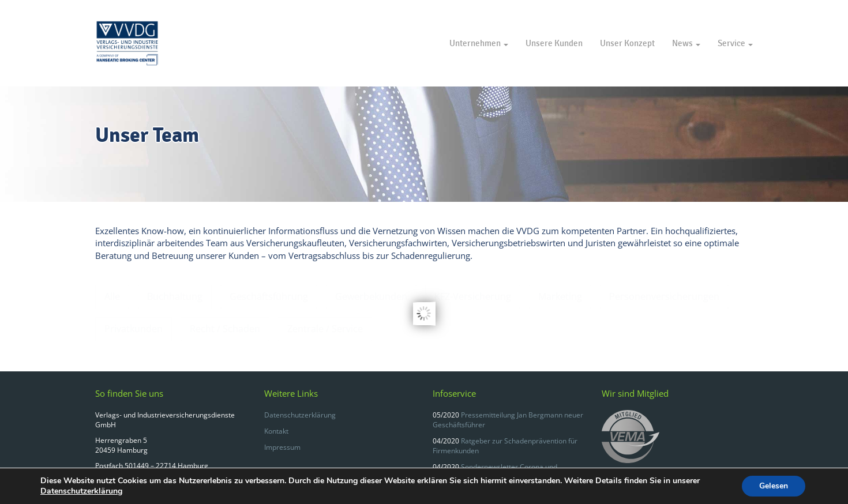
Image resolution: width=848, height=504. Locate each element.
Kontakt (276, 431)
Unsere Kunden (554, 43)
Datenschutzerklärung (300, 415)
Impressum (282, 447)
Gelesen (774, 486)
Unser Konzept (627, 43)
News (686, 43)
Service (735, 43)
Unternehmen (479, 43)
